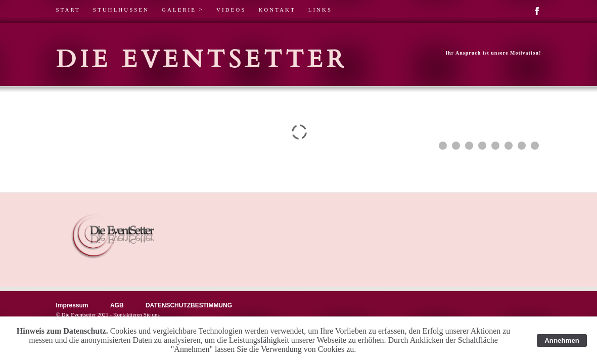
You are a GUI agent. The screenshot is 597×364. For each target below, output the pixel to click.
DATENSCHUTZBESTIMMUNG (189, 305)
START (68, 10)
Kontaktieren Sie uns (136, 314)
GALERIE (183, 9)
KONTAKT (277, 10)
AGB (118, 305)
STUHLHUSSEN (121, 10)
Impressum (72, 305)
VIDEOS (231, 10)
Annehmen (562, 340)
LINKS (320, 10)
